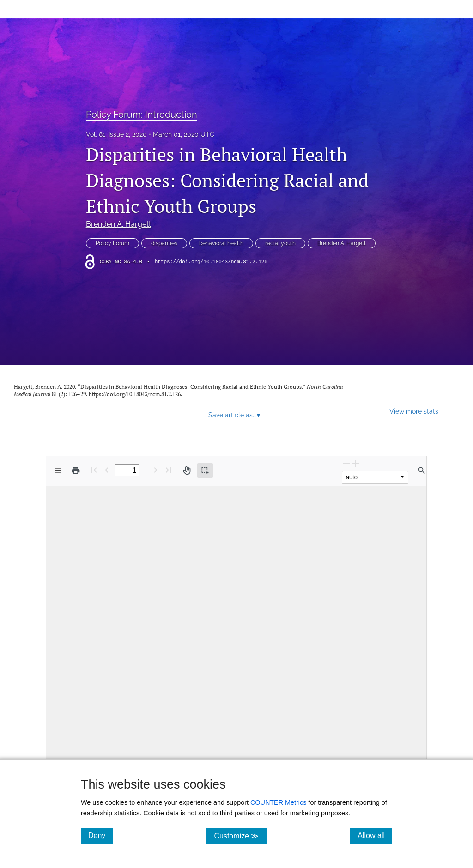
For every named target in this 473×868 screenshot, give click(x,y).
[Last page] (169, 470)
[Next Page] (156, 470)
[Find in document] (422, 470)
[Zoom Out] (346, 463)
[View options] (58, 470)
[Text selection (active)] (205, 470)
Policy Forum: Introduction (142, 115)
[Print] (76, 470)
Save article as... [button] (234, 415)
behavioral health (221, 243)
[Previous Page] (107, 470)
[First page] (94, 470)
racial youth (280, 243)
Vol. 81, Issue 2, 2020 (116, 134)
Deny (100, 835)
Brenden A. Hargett (118, 224)
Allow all (375, 835)
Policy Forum (112, 243)
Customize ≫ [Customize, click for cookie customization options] (240, 835)
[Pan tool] (187, 470)
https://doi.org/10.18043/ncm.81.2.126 (211, 262)
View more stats (414, 411)
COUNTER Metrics (279, 802)
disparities (164, 243)
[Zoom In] (356, 463)
